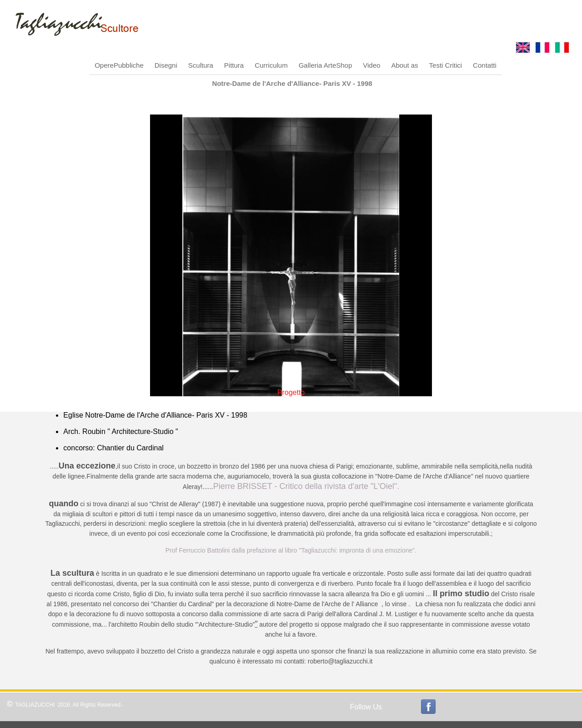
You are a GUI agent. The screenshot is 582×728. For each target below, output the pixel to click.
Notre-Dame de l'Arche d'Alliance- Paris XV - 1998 (292, 83)
